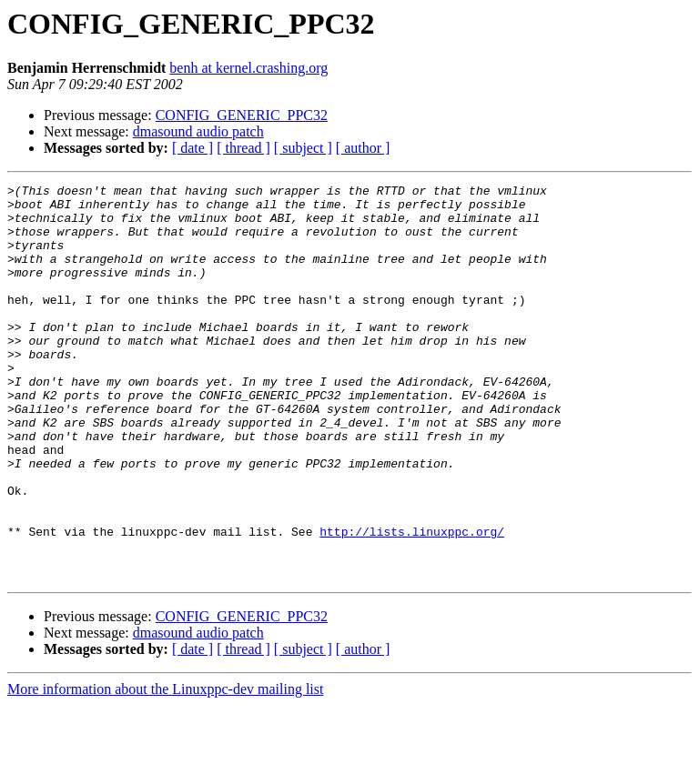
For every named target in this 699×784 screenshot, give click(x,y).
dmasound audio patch (198, 131)
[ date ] (192, 148)
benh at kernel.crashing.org (248, 68)
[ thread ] (243, 148)
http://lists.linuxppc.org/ (412, 602)
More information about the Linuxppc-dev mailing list (165, 768)
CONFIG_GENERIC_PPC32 (242, 115)
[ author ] (363, 148)
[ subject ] (303, 148)
